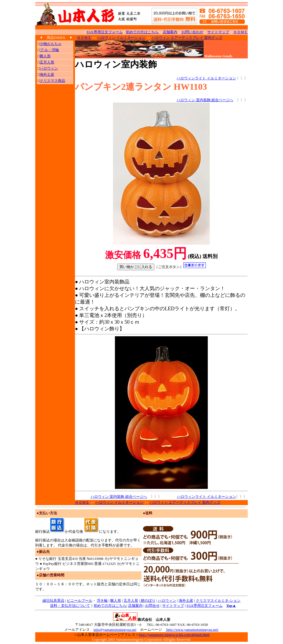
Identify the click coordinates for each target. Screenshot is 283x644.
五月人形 (131, 601)
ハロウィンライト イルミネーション (206, 78)
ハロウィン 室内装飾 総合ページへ (205, 100)
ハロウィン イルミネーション (121, 38)
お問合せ (152, 606)
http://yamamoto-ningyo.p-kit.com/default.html (174, 635)
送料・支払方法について (70, 606)
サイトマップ (173, 606)
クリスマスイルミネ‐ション (218, 601)
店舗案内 (135, 606)
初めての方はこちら (110, 606)
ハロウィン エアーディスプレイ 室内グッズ (187, 38)
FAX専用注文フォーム (105, 32)
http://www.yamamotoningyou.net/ (192, 630)
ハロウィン (167, 601)
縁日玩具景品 (53, 601)
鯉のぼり (148, 601)
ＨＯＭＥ (84, 38)
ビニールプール (80, 601)
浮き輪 (102, 601)
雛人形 (116, 601)
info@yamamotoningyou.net (115, 630)
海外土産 (186, 601)
